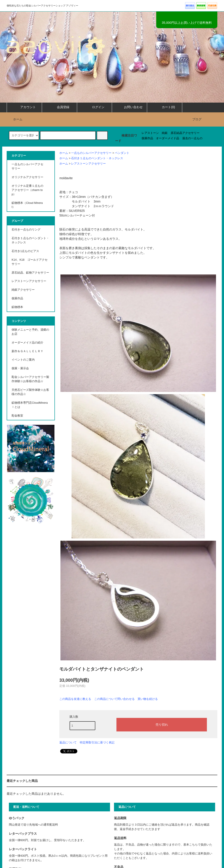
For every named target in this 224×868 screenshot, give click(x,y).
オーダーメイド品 (168, 138)
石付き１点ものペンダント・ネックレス (97, 158)
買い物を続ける (148, 699)
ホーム (15, 119)
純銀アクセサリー (23, 290)
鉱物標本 (17, 307)
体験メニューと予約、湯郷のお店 (30, 332)
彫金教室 (17, 416)
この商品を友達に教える (75, 699)
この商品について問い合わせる (114, 699)
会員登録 (59, 107)
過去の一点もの (192, 138)
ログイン (94, 107)
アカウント (24, 107)
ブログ (197, 119)
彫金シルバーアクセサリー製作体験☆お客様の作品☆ (30, 379)
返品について (68, 742)
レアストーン (150, 133)
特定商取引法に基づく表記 (97, 742)
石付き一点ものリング (26, 230)
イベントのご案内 (23, 360)
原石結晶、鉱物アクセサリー (30, 273)
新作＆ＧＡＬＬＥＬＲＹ (29, 351)
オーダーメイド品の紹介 (27, 343)
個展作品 (147, 138)
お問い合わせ (130, 107)
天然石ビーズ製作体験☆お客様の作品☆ (30, 392)
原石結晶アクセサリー (185, 133)
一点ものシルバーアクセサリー (91, 153)
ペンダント (122, 153)
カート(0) (165, 107)
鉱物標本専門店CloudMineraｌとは (30, 405)
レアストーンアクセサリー (88, 164)
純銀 (165, 133)
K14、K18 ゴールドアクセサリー (30, 262)
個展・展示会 (20, 368)
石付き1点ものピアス (25, 251)
